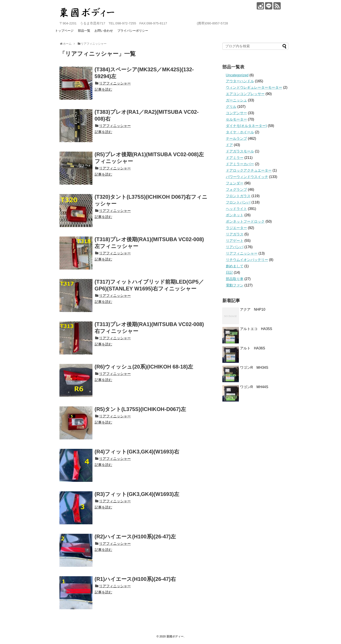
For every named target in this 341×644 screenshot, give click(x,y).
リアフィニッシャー (115, 83)
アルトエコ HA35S (256, 329)
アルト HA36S (254, 348)
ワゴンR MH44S (254, 387)
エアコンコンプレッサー (245, 94)
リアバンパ (235, 247)
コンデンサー (236, 113)
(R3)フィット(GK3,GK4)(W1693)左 (137, 494)
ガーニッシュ (236, 100)
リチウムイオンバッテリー (247, 260)
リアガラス (235, 234)
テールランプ (236, 139)
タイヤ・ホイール (240, 132)
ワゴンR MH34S (254, 368)
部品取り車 (235, 279)
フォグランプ (236, 190)
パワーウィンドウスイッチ (247, 177)
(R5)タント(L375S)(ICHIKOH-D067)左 (140, 409)
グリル (231, 107)
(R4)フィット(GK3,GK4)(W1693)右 (137, 452)
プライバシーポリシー (133, 31)
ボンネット (235, 215)
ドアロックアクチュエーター (249, 170)
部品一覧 (84, 31)
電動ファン (235, 285)
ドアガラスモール (240, 151)
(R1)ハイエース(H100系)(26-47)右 (135, 579)
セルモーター (236, 119)
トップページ (64, 31)
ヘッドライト (236, 209)
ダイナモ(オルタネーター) (246, 126)
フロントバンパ (238, 202)
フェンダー (235, 183)
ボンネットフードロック (245, 221)
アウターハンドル (240, 81)
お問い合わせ (104, 31)
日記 (229, 272)
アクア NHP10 (253, 309)
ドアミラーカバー (240, 164)
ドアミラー (235, 158)
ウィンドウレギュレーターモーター (254, 87)
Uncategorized (237, 75)
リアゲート (235, 241)
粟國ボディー (175, 636)
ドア (229, 145)
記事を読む (103, 89)
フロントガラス (238, 196)
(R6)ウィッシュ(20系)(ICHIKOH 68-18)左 (144, 367)
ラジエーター (236, 228)
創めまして (235, 266)
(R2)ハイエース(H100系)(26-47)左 (135, 537)
